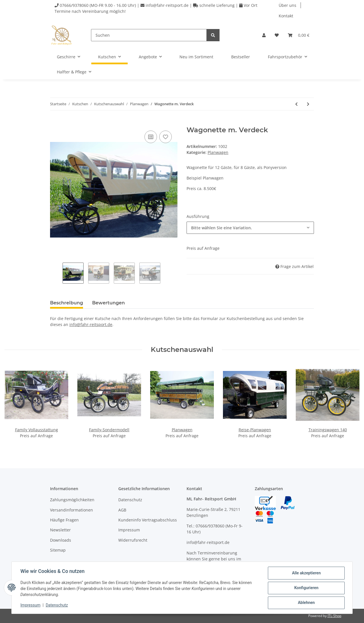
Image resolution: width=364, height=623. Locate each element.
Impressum (129, 530)
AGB (122, 510)
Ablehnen (306, 603)
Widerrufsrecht (133, 540)
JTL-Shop (334, 616)
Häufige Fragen (64, 520)
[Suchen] (149, 35)
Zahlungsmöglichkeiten (72, 500)
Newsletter (60, 530)
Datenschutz (130, 500)
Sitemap (58, 550)
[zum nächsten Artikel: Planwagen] (308, 104)
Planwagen (218, 152)
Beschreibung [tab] (67, 303)
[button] (264, 35)
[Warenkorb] (299, 35)
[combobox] (250, 228)
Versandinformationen (72, 510)
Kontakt (286, 16)
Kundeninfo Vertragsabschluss (148, 520)
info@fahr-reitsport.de (91, 324)
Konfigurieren (306, 588)
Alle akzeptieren (306, 573)
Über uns (288, 5)
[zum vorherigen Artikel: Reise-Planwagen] (296, 104)
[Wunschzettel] (277, 35)
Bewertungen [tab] (108, 303)
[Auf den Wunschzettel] (166, 137)
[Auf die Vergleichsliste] (151, 137)
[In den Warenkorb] (55, 123)
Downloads (61, 540)
